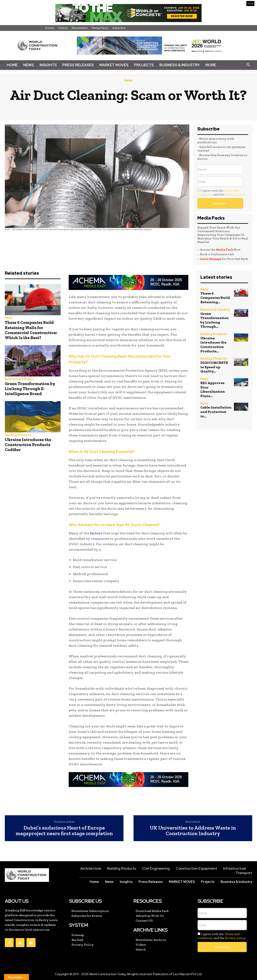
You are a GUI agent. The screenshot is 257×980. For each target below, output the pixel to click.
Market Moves (114, 65)
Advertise (119, 28)
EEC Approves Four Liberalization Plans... (213, 389)
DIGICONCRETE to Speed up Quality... (214, 367)
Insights (48, 65)
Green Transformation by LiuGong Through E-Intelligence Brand (30, 389)
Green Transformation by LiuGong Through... (215, 320)
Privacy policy (235, 194)
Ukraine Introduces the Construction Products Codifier (28, 445)
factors (96, 533)
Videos (63, 28)
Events (50, 28)
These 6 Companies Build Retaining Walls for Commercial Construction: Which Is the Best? (31, 330)
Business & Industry (180, 65)
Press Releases (78, 65)
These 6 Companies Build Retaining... (215, 298)
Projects (144, 65)
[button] (248, 65)
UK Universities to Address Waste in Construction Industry (193, 831)
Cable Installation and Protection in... (216, 412)
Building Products (18, 435)
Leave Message (211, 259)
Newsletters (80, 28)
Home (12, 65)
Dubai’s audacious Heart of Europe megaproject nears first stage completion (64, 831)
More (211, 65)
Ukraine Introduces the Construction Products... (213, 345)
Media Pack (225, 250)
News (29, 65)
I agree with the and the (221, 192)
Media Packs (100, 28)
